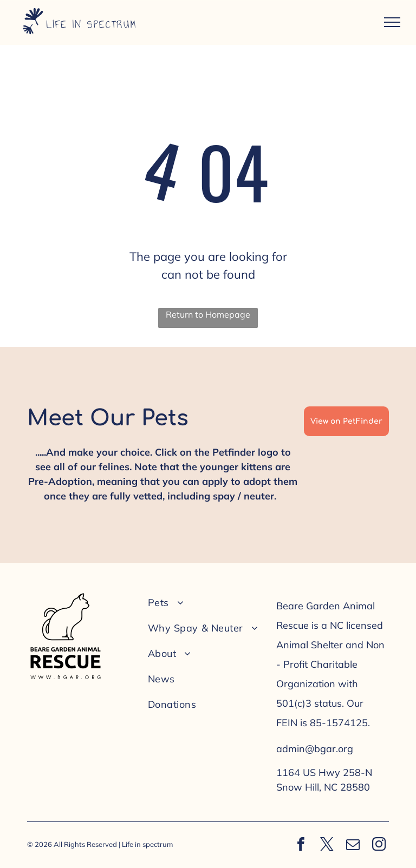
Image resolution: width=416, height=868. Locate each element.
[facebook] (301, 846)
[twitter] (327, 846)
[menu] (392, 22)
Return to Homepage (208, 314)
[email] (353, 846)
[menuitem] (205, 603)
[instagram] (379, 846)
